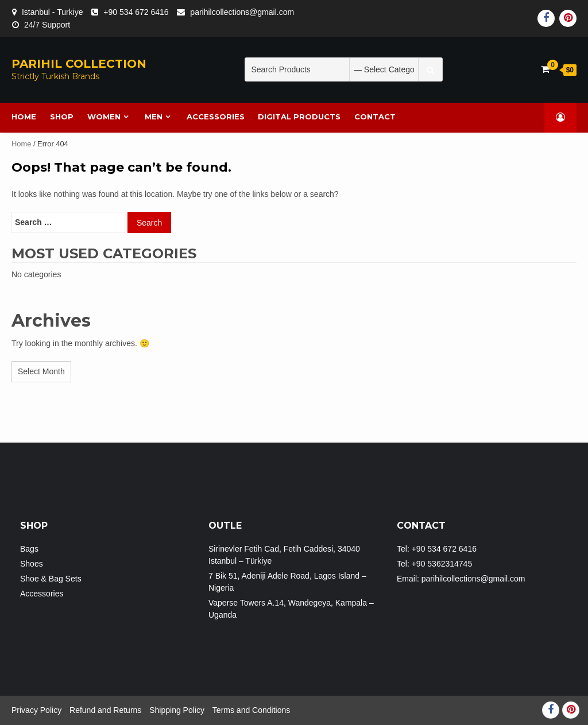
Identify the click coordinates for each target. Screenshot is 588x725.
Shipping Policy (177, 710)
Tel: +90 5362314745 (434, 564)
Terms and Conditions (251, 710)
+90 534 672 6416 (136, 12)
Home (21, 144)
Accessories (216, 117)
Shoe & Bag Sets (51, 579)
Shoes (32, 564)
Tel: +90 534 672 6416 (437, 549)
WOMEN (104, 117)
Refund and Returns (105, 710)
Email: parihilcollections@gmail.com (461, 579)
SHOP (62, 117)
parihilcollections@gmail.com (242, 12)
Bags (29, 549)
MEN (154, 117)
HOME (24, 117)
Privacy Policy (36, 710)
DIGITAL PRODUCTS (300, 117)
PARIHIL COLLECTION (79, 64)
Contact (376, 117)
